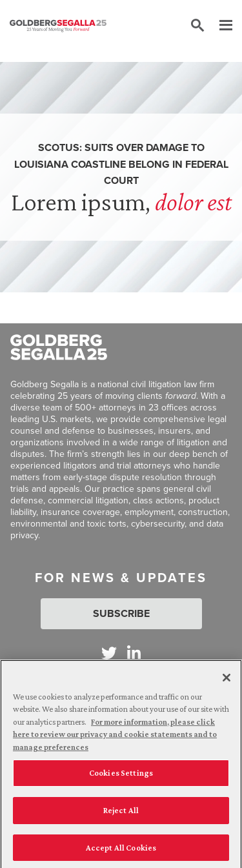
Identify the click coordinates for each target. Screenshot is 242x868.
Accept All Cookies (121, 851)
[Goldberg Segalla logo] (58, 26)
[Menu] (219, 26)
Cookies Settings (121, 777)
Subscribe (121, 613)
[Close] (227, 681)
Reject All (121, 813)
